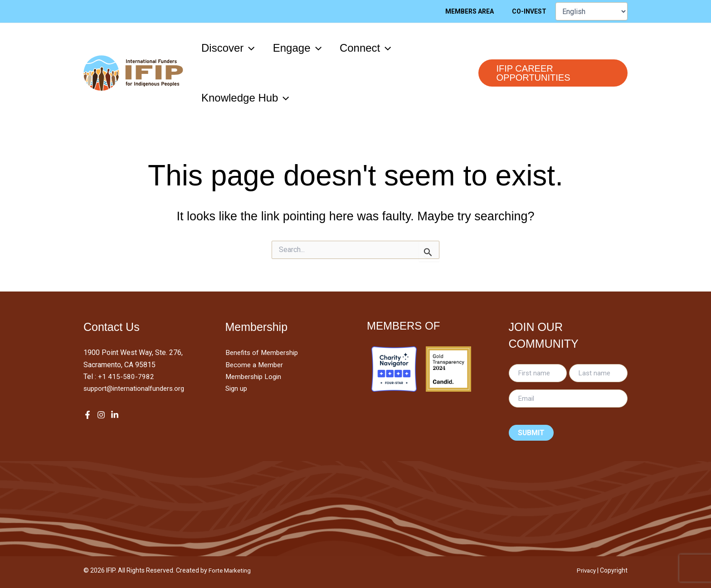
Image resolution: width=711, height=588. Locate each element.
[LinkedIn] (115, 415)
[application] (251, 48)
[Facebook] (88, 415)
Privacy (585, 570)
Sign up (237, 388)
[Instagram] (101, 415)
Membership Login (255, 377)
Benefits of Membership (264, 352)
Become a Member (256, 365)
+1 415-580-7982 (126, 377)
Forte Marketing (231, 570)
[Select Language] (592, 11)
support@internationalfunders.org (136, 388)
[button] (230, 48)
